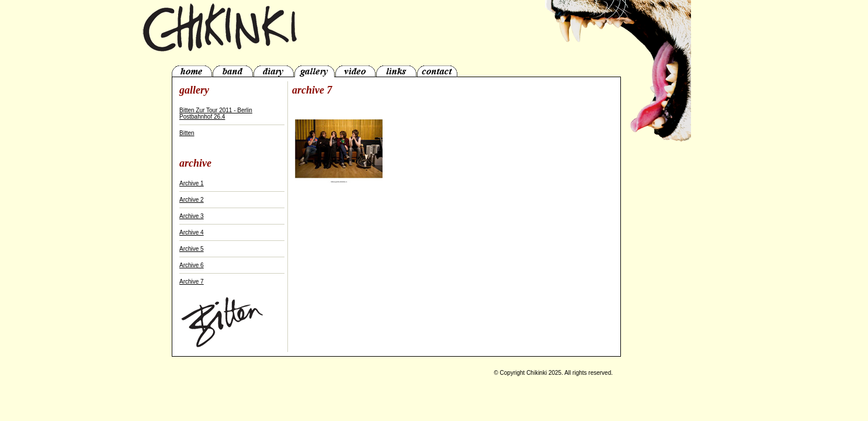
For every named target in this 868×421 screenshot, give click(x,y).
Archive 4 (192, 232)
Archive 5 (192, 249)
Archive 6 (192, 265)
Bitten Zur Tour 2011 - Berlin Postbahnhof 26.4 (216, 113)
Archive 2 (192, 200)
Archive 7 (192, 282)
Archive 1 (192, 183)
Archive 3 (192, 216)
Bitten (187, 133)
